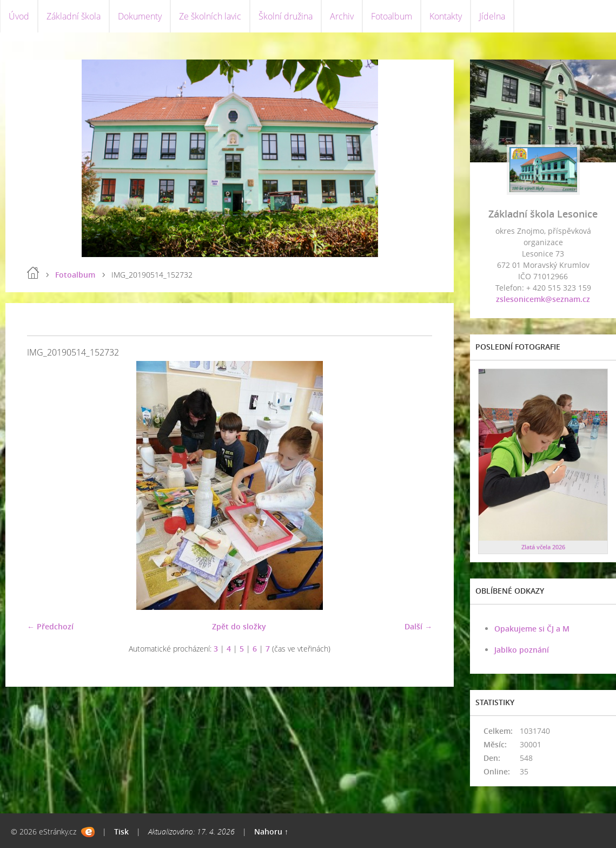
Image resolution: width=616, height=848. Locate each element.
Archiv (342, 16)
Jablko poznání (522, 650)
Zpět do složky (239, 626)
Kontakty (446, 16)
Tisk (121, 831)
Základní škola (74, 16)
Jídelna (492, 16)
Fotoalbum (392, 16)
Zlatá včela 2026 (543, 547)
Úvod (19, 16)
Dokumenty (140, 16)
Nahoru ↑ (271, 831)
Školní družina (286, 16)
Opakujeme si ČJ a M (532, 629)
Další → (418, 626)
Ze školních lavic (210, 16)
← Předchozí (50, 626)
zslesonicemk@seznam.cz (543, 299)
